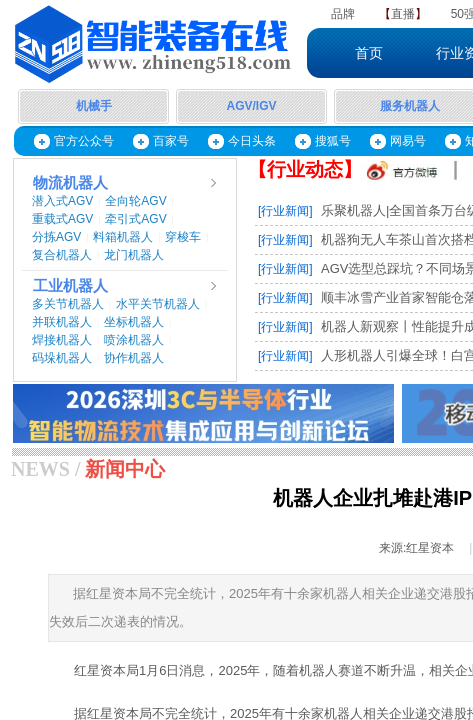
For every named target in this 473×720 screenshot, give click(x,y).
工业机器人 (70, 286)
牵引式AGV (135, 219)
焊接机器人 (62, 340)
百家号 (171, 141)
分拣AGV (56, 237)
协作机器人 (134, 358)
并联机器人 (62, 322)
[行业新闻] (285, 211)
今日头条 (252, 141)
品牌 (343, 14)
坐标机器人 (134, 322)
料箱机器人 (123, 237)
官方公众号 (84, 141)
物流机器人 (70, 183)
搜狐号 (333, 141)
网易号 (408, 141)
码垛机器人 (62, 358)
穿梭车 (183, 237)
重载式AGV (62, 219)
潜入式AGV (62, 201)
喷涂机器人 (134, 340)
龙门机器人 (134, 255)
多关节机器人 (68, 304)
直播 (403, 14)
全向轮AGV (135, 201)
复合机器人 (62, 255)
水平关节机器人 (158, 304)
